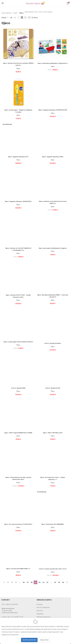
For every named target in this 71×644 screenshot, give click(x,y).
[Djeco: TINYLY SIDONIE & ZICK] (53, 415)
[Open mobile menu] (3, 3)
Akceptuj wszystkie (29, 640)
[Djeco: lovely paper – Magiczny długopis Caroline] (18, 92)
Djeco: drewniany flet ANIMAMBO (53, 525)
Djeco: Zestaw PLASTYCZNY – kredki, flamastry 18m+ (18, 296)
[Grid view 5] (29, 18)
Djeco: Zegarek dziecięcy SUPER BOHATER (53, 111)
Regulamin (40, 614)
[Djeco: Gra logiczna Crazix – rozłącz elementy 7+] (53, 460)
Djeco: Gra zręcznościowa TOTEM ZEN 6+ (18, 525)
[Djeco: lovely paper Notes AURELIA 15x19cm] (18, 323)
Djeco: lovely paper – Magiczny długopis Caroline (18, 111)
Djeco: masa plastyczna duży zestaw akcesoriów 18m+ (18, 479)
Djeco (22, 13)
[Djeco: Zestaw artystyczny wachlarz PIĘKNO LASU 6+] (18, 45)
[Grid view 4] (25, 18)
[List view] (19, 18)
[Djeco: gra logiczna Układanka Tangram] (53, 230)
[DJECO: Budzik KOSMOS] (53, 324)
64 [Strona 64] (63, 583)
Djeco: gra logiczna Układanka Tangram (53, 249)
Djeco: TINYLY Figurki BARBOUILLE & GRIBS (18, 433)
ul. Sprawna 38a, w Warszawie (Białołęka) (10, 611)
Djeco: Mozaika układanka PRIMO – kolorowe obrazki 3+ (53, 296)
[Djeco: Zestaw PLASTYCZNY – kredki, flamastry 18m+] (18, 277)
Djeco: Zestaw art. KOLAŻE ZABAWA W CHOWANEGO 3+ (18, 249)
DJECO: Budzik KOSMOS (53, 344)
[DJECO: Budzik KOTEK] (53, 370)
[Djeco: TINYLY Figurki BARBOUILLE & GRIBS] (18, 415)
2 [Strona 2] (12, 583)
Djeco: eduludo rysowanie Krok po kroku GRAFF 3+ (53, 203)
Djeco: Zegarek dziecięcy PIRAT (53, 157)
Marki (15, 13)
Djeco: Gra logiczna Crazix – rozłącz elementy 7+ (53, 479)
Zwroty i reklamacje (43, 608)
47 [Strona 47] (28, 583)
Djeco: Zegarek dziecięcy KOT (18, 157)
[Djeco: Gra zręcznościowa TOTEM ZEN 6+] (18, 506)
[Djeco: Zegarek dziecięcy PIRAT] (53, 138)
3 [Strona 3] (16, 583)
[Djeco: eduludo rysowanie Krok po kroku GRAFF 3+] (53, 183)
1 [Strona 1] (8, 583)
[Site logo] (36, 3)
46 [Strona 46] (24, 583)
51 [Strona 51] (43, 583)
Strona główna (6, 13)
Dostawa (40, 605)
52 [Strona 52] (47, 583)
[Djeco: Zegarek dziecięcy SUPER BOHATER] (53, 92)
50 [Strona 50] (39, 583)
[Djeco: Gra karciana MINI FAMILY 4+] (18, 551)
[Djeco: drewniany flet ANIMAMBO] (53, 506)
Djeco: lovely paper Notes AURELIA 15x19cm (18, 343)
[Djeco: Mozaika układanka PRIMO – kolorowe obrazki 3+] (53, 277)
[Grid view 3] (22, 18)
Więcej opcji (44, 640)
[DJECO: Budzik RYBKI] (18, 370)
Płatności (40, 611)
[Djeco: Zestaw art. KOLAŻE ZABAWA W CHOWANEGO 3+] (18, 230)
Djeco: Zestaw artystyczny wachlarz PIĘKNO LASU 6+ (18, 64)
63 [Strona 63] (59, 583)
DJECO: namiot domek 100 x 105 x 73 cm (53, 570)
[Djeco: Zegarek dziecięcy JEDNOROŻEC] (18, 183)
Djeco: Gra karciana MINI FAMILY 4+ (18, 569)
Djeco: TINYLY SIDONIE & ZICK (53, 433)
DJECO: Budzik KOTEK (53, 389)
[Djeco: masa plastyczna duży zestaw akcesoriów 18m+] (18, 459)
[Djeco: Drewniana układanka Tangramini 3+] (53, 45)
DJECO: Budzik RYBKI (18, 389)
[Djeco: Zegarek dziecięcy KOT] (18, 138)
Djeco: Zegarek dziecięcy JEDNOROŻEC (18, 201)
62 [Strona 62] (55, 583)
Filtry (36, 18)
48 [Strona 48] (32, 583)
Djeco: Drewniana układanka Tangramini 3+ (53, 64)
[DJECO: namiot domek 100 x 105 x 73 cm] (53, 551)
